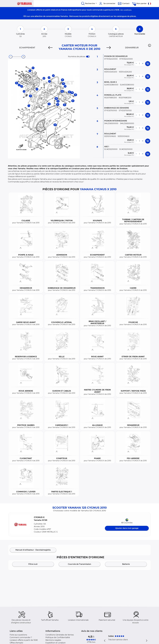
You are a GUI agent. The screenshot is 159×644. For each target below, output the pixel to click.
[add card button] (148, 64)
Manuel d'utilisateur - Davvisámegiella (33, 550)
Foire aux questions (18, 635)
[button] (150, 45)
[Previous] (50, 48)
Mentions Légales (53, 640)
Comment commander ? (21, 637)
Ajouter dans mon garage (127, 528)
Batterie (126, 564)
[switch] (88, 57)
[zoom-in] (23, 57)
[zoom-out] (11, 57)
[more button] (143, 64)
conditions (127, 10)
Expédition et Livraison (56, 643)
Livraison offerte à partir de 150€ (24, 640)
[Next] (109, 48)
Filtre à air (33, 564)
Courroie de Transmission (79, 564)
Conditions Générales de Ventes (60, 635)
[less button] (136, 64)
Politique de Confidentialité (58, 637)
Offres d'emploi (16, 643)
